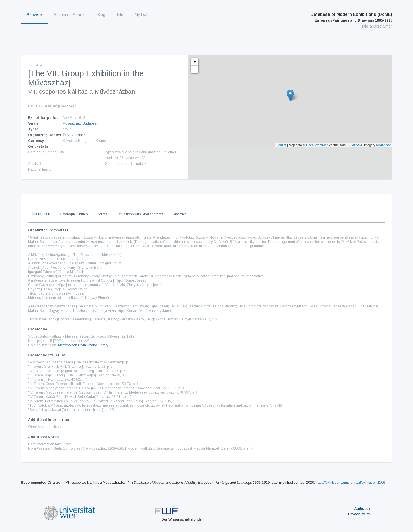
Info (120, 15)
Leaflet (281, 145)
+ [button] (195, 62)
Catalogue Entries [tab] (74, 214)
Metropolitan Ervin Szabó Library (83, 345)
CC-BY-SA (355, 145)
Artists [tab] (102, 214)
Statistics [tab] (180, 214)
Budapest (90, 123)
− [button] (195, 69)
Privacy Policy (359, 514)
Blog (101, 15)
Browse (34, 15)
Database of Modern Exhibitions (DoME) (351, 17)
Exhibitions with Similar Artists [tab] (140, 214)
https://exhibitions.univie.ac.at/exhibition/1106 (350, 483)
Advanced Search (70, 15)
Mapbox (385, 145)
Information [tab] (41, 214)
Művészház (72, 123)
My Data (142, 15)
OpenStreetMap (317, 145)
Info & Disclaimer (377, 26)
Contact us (362, 508)
